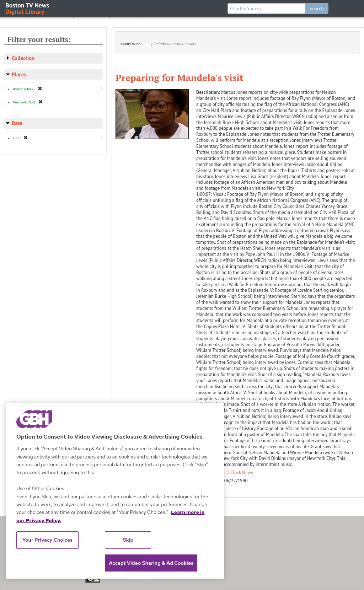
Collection (23, 58)
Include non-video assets (175, 44)
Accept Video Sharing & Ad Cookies (151, 563)
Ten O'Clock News (236, 473)
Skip (128, 540)
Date (17, 123)
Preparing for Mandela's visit (179, 77)
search (317, 9)
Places (19, 74)
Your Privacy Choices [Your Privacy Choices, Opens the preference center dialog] (48, 540)
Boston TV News (28, 8)
